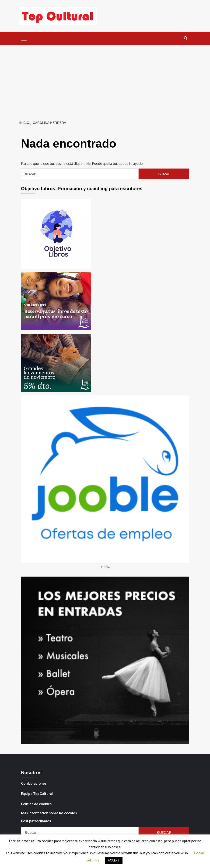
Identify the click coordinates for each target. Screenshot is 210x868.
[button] (24, 38)
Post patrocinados (36, 821)
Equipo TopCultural (37, 794)
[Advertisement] (105, 80)
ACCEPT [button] (114, 860)
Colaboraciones (34, 783)
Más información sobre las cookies (49, 813)
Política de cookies (36, 804)
